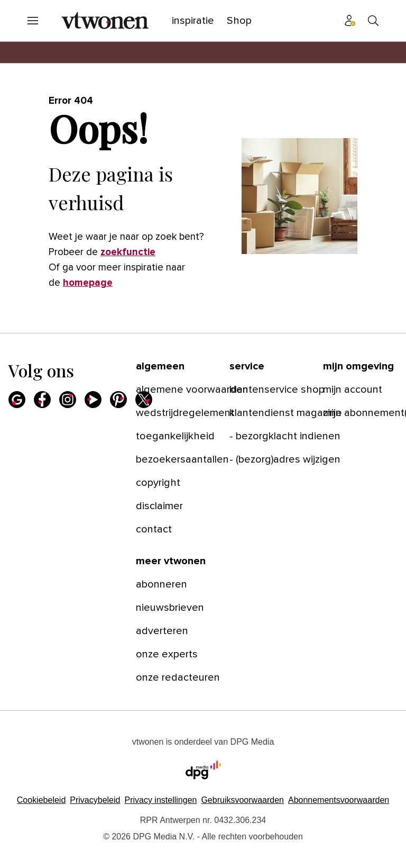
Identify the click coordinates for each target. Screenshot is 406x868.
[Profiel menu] (350, 21)
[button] (160, 800)
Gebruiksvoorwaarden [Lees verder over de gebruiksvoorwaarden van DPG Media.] (242, 800)
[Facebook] (42, 400)
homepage (88, 283)
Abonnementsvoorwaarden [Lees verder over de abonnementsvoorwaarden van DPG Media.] (339, 800)
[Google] (17, 400)
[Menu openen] (33, 21)
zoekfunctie (128, 252)
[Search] (373, 21)
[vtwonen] (105, 21)
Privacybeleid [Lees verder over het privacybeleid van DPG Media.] (95, 800)
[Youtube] (93, 400)
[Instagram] (68, 400)
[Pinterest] (118, 400)
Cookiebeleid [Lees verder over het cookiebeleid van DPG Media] (41, 800)
